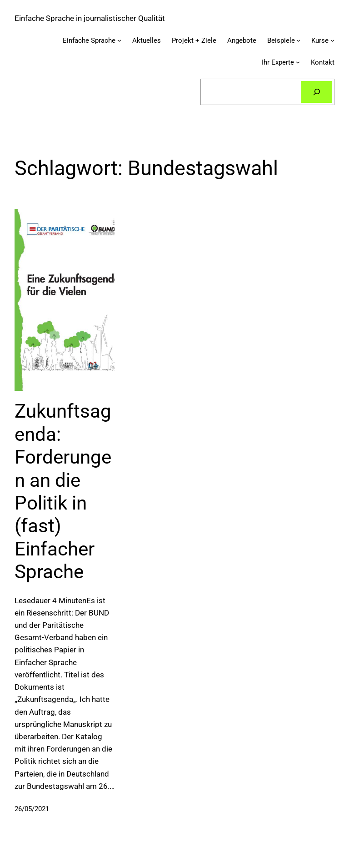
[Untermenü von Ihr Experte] (298, 62)
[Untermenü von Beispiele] (298, 40)
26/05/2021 (32, 809)
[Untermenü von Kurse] (332, 40)
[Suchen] (317, 92)
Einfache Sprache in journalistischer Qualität (90, 18)
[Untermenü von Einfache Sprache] (119, 40)
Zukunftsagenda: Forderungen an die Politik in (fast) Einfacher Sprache (63, 491)
